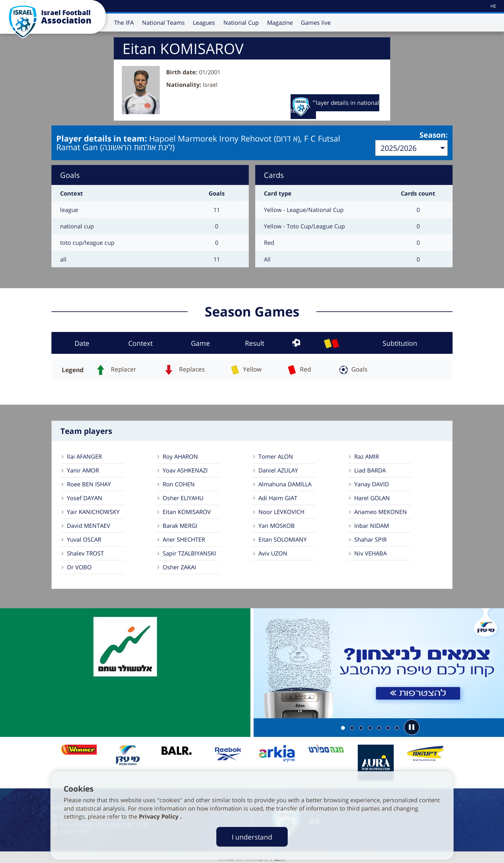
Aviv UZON (273, 553)
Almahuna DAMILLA (285, 483)
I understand (252, 837)
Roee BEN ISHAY (89, 483)
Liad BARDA (370, 470)
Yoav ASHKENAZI (185, 470)
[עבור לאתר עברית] (493, 6)
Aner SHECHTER (184, 539)
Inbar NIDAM (372, 525)
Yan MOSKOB (277, 525)
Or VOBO (79, 566)
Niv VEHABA (370, 553)
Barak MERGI (180, 525)
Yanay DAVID (372, 483)
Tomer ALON (276, 456)
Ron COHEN (179, 483)
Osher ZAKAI (179, 566)
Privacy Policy (159, 816)
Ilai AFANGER (84, 456)
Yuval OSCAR (84, 539)
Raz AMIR (367, 456)
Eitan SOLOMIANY (283, 539)
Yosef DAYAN (85, 497)
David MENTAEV (89, 525)
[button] (412, 727)
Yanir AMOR (83, 470)
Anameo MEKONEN (381, 511)
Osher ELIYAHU (183, 497)
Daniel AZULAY (278, 470)
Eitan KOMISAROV (187, 511)
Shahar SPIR (370, 539)
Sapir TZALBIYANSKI (189, 553)
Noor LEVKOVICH (281, 511)
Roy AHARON (180, 456)
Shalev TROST (85, 553)
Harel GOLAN (372, 497)
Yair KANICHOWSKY (93, 511)
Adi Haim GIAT (278, 497)
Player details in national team (335, 107)
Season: (434, 135)
